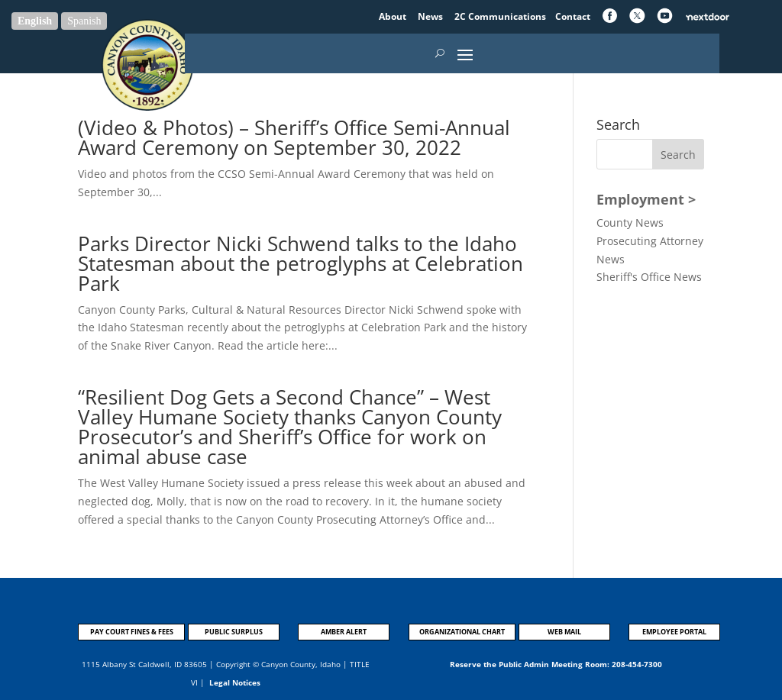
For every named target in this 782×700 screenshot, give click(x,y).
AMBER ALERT (344, 632)
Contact (573, 16)
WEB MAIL (564, 632)
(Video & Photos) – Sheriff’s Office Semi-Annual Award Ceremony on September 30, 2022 (294, 137)
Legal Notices (235, 682)
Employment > (646, 199)
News (431, 16)
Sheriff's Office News (649, 277)
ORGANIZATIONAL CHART (462, 632)
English (35, 21)
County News (630, 223)
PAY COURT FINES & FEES (132, 632)
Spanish (84, 21)
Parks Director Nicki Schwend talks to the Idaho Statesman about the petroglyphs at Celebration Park (301, 263)
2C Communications (501, 16)
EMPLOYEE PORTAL (674, 632)
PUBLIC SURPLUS (234, 632)
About (394, 16)
